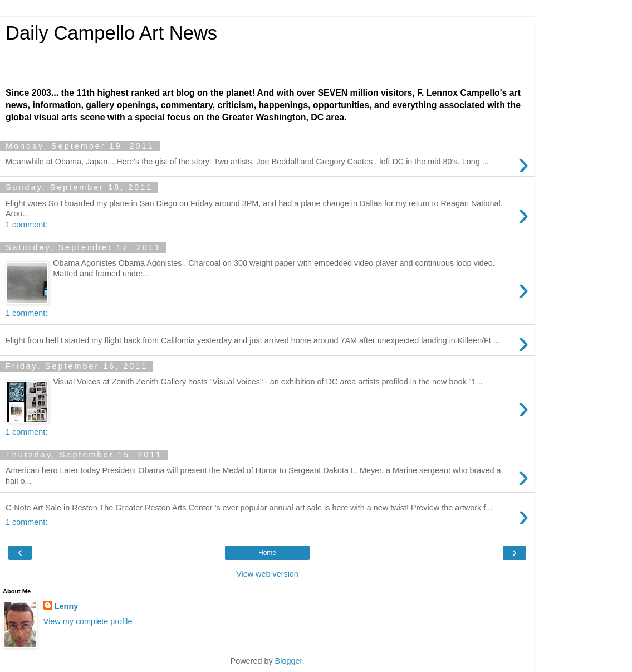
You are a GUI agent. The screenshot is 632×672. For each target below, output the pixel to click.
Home (267, 553)
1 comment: (26, 225)
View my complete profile (88, 621)
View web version (267, 574)
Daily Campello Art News (111, 33)
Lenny (66, 606)
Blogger (289, 661)
